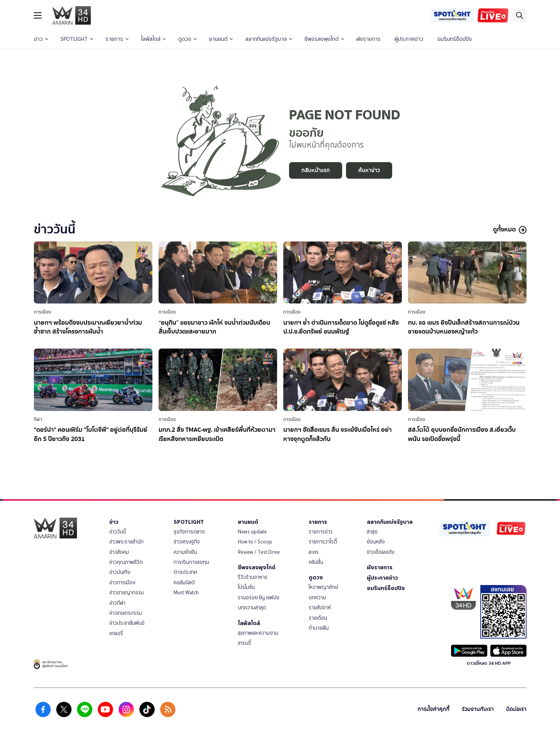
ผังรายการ (369, 39)
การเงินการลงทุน (191, 562)
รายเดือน (318, 618)
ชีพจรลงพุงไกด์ (324, 39)
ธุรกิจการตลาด (189, 532)
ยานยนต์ (221, 39)
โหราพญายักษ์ (323, 587)
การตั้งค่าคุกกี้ (434, 709)
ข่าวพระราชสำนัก (126, 542)
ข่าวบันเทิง (120, 572)
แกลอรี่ (116, 633)
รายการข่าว (321, 532)
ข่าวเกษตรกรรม (126, 613)
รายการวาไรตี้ (323, 542)
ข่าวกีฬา (117, 603)
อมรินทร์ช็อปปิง (455, 39)
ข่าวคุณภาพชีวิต (126, 562)
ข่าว (41, 39)
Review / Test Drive (259, 552)
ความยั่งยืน (185, 552)
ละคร (314, 552)
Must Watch (186, 593)
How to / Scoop (255, 542)
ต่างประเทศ (185, 572)
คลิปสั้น (316, 562)
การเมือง (43, 312)
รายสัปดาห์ (320, 608)
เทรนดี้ (244, 643)
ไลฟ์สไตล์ (153, 39)
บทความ (317, 598)
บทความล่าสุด (252, 608)
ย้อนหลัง (376, 542)
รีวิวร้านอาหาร (253, 577)
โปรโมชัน (246, 587)
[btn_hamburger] (38, 15)
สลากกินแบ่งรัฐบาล (269, 39)
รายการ (117, 39)
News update (252, 532)
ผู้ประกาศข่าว (409, 39)
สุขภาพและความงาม (258, 633)
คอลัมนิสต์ (184, 583)
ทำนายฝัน (319, 628)
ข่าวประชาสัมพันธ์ (127, 623)
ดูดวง (187, 39)
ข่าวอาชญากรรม (127, 593)
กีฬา (38, 419)
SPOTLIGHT (77, 39)
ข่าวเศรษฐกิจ (187, 542)
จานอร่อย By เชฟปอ (259, 598)
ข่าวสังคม (119, 552)
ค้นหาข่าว (369, 170)
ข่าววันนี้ (118, 532)
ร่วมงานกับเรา (478, 709)
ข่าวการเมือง (122, 583)
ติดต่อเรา (516, 709)
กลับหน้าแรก (316, 170)
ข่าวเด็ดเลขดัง (381, 552)
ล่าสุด (372, 532)
